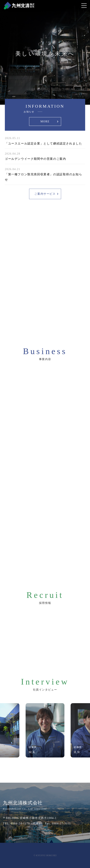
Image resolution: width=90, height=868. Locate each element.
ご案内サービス (45, 194)
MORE (45, 121)
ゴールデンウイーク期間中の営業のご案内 (35, 159)
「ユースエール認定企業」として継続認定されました (43, 144)
